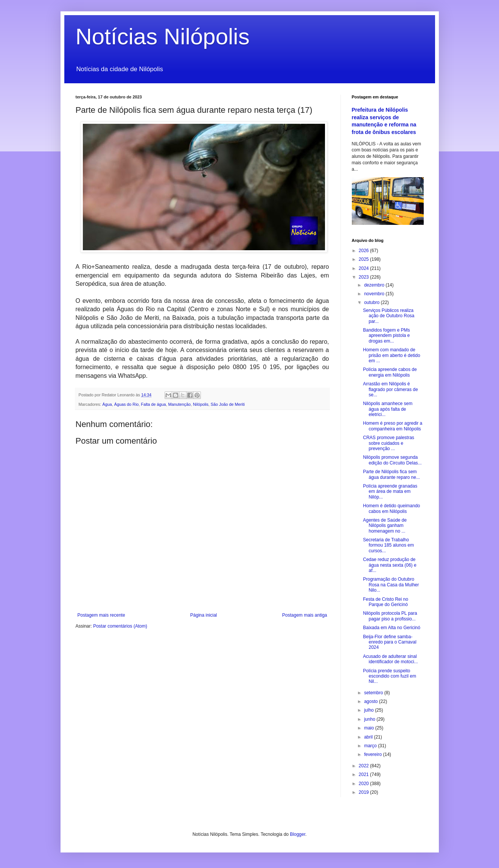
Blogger (298, 834)
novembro (375, 294)
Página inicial (204, 615)
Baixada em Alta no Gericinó (391, 628)
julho (369, 710)
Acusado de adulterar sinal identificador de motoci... (390, 659)
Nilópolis (201, 404)
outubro (372, 302)
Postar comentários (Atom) (120, 626)
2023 (364, 277)
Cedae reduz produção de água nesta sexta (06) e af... (389, 565)
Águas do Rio (127, 404)
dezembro (375, 285)
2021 (364, 774)
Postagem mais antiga (305, 615)
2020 (364, 784)
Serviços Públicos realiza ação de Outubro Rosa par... (389, 316)
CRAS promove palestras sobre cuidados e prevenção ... (388, 443)
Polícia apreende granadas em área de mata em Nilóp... (390, 492)
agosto (371, 701)
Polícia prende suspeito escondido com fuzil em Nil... (389, 676)
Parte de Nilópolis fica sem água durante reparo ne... (391, 474)
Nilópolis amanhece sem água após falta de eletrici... (388, 409)
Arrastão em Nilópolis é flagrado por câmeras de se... (390, 389)
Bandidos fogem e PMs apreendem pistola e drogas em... (386, 336)
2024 (364, 268)
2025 (364, 259)
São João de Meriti (228, 404)
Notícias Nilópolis (163, 37)
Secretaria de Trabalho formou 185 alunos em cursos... (388, 545)
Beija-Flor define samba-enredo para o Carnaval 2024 (389, 642)
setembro (374, 693)
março (371, 746)
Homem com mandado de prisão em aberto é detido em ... (391, 355)
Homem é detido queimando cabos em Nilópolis (391, 508)
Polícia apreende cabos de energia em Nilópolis (390, 372)
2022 (364, 766)
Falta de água (154, 404)
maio (369, 728)
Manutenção (180, 404)
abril (369, 737)
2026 (364, 251)
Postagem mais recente (101, 615)
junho (370, 719)
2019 (364, 792)
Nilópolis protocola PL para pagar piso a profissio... (390, 616)
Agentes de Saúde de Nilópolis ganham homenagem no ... (385, 526)
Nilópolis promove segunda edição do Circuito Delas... (392, 460)
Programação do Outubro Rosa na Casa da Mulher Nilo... (391, 585)
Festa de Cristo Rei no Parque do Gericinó (385, 602)
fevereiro (373, 754)
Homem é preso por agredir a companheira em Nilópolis (393, 426)
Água (107, 404)
